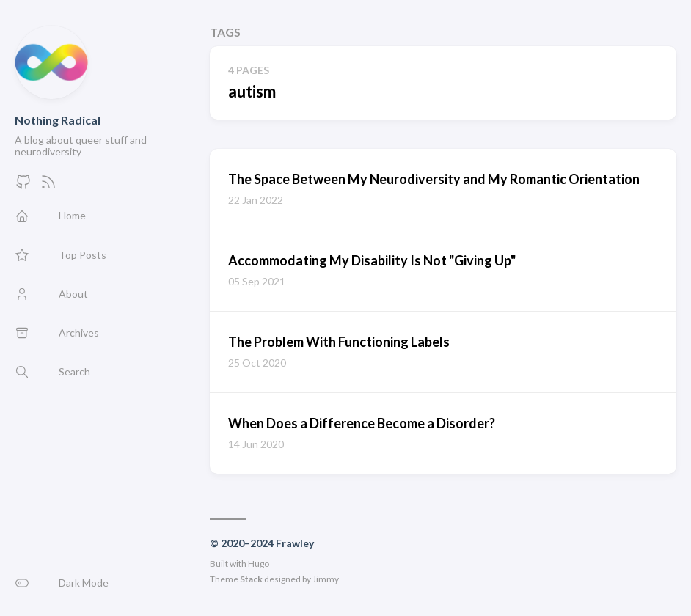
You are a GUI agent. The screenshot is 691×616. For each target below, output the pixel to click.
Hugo (259, 564)
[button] (98, 583)
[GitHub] (23, 186)
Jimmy (326, 579)
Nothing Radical (58, 120)
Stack (251, 579)
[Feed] (48, 186)
